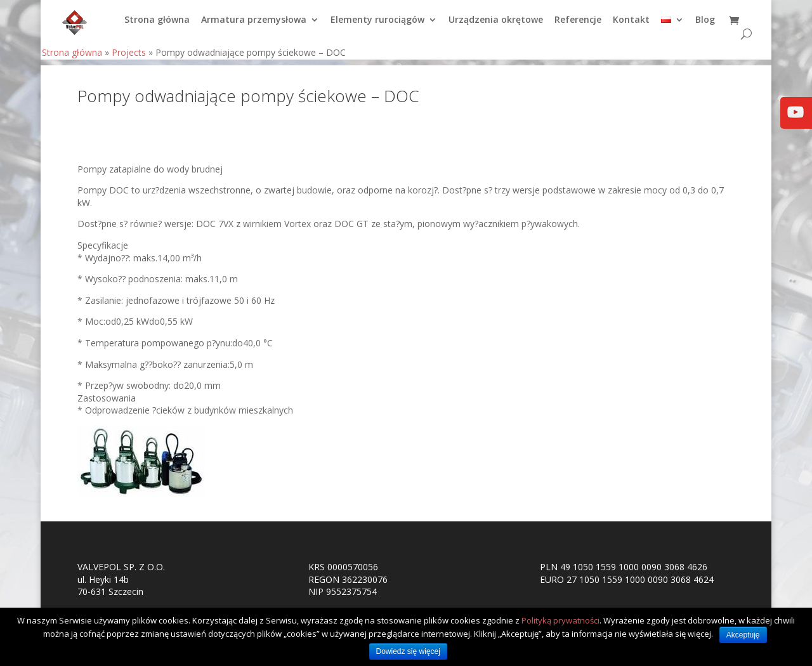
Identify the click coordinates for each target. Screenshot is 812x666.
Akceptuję (743, 635)
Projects (129, 58)
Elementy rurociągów (377, 26)
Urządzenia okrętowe (496, 26)
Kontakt (631, 26)
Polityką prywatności (560, 620)
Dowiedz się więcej (408, 651)
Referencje (578, 26)
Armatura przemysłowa (254, 26)
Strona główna (157, 26)
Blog (705, 26)
